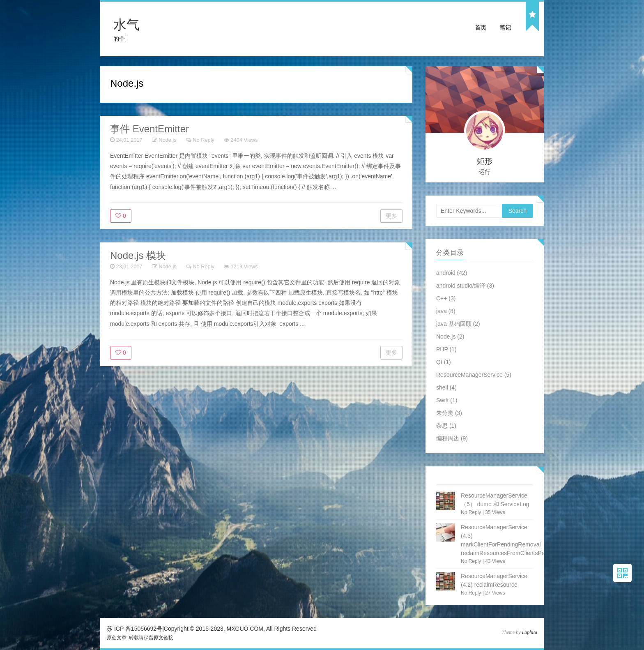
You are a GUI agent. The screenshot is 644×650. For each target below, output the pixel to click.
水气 (126, 25)
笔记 (505, 28)
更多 (391, 216)
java (442, 311)
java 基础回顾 (454, 324)
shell (442, 387)
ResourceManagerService (469, 375)
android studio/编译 (461, 286)
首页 (481, 28)
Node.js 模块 (138, 255)
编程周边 (448, 438)
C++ (442, 298)
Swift (442, 400)
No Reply (204, 140)
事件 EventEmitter (149, 129)
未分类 (445, 413)
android (446, 273)
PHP (442, 349)
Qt (439, 362)
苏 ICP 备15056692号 (135, 629)
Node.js (167, 140)
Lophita (530, 632)
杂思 (442, 426)
